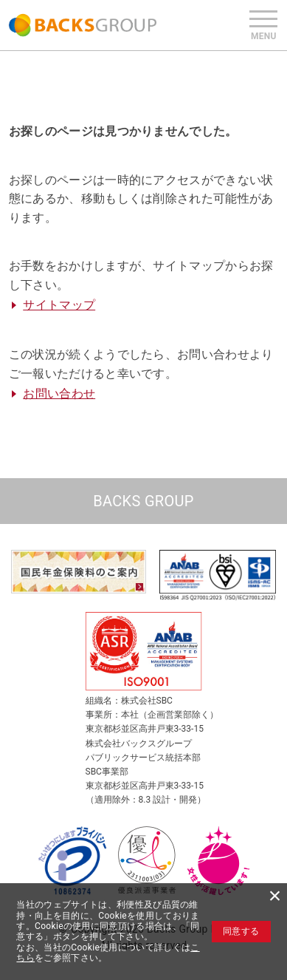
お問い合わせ (59, 394)
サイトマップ (59, 305)
